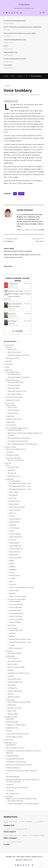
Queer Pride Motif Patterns (16, 613)
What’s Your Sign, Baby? (16, 648)
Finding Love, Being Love (13, 768)
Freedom (12, 531)
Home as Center (10, 403)
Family (6, 821)
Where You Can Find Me (14, 352)
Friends (7, 367)
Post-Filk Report (14, 240)
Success (12, 573)
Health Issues (9, 370)
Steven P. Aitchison (13, 316)
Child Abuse (10, 452)
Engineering (12, 525)
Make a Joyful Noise (15, 552)
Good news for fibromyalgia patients (15, 21)
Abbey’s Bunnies (14, 492)
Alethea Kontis (8, 299)
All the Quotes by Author (15, 653)
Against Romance (11, 745)
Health (11, 821)
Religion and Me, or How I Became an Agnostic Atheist (22, 799)
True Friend (12, 585)
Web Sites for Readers (14, 697)
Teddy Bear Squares (15, 576)
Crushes (7, 844)
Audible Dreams (12, 705)
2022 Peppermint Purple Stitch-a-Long (20, 489)
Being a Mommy (11, 405)
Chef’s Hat (12, 516)
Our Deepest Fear (13, 688)
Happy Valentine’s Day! (11, 52)
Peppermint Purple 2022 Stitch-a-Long (20, 642)
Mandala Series (13, 555)
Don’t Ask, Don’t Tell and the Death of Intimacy (19, 765)
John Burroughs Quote (15, 546)
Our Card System (11, 425)
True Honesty (10, 791)
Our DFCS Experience (14, 410)
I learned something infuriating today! (15, 40)
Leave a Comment (35, 95)
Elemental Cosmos (14, 522)
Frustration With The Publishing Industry (18, 734)
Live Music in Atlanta (13, 467)
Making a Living (12, 349)
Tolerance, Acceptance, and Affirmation (17, 788)
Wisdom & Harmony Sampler (17, 596)
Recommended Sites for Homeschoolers (19, 438)
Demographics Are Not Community (16, 762)
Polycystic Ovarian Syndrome (15, 397)
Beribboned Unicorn (15, 501)
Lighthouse (12, 636)
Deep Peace (12, 633)
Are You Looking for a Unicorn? (15, 748)
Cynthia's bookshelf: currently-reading (18, 279)
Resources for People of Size (16, 460)
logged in (15, 251)
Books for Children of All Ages (16, 667)
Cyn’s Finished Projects (14, 481)
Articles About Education (15, 430)
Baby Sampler (13, 498)
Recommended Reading (13, 777)
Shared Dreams (11, 700)
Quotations (10, 651)
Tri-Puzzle (12, 645)
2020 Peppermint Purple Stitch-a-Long (20, 483)
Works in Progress (13, 628)
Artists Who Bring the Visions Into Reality (19, 702)
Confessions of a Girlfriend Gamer (16, 725)
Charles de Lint (12, 309)
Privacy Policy (9, 740)
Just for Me (8, 463)
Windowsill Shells (14, 590)
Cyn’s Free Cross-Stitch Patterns (17, 599)
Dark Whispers (13, 321)
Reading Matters (11, 656)
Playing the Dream (13, 714)
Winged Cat (12, 593)
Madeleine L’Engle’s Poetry (15, 682)
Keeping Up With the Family (14, 419)
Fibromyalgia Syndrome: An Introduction (19, 377)
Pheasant (12, 564)
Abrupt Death (10, 719)
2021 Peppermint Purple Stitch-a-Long (20, 486)
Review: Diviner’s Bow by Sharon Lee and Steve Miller (20, 33)
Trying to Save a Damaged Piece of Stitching (22, 587)
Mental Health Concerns (13, 380)
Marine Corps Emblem (15, 558)
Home (16, 821)
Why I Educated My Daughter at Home (17, 428)
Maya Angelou (12, 685)
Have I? (6, 46)
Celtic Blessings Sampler (16, 630)
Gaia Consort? (34, 240)
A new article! (8, 65)
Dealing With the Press (13, 728)
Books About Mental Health (16, 382)
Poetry (8, 829)
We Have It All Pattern (15, 622)
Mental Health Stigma (14, 388)
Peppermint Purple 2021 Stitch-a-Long (20, 639)
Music (8, 86)
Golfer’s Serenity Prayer (16, 537)
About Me (9, 347)
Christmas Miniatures (15, 519)
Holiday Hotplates (14, 543)
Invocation (11, 676)
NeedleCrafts (10, 479)
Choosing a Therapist (14, 385)
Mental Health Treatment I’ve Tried (17, 391)
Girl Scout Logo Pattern (16, 607)
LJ (4, 86)
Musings (24, 835)
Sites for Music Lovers (14, 476)
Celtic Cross (13, 513)
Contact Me (8, 361)
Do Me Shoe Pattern (15, 601)
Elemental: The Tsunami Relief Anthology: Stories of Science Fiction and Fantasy (20, 294)
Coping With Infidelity (12, 756)
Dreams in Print (12, 711)
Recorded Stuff (12, 473)
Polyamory (29, 821)
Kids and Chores (12, 407)
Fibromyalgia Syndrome (13, 372)
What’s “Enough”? (10, 838)
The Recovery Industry (13, 455)
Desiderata (11, 670)
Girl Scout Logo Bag (15, 534)
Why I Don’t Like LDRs (13, 794)
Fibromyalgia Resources (14, 374)
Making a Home (11, 422)
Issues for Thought (10, 447)
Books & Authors (13, 664)
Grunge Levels (10, 416)
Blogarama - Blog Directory (24, 860)
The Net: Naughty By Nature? (15, 737)
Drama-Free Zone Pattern (16, 604)
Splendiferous (13, 570)
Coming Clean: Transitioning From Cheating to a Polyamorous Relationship (24, 752)
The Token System (13, 413)
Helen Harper (12, 323)
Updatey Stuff (9, 825)
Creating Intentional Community (15, 759)
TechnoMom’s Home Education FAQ (18, 441)
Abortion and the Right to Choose (16, 449)
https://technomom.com (27, 230)
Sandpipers (12, 567)
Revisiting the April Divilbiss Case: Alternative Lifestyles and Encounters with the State (23, 781)
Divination (9, 731)
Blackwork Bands (14, 504)
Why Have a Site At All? (13, 358)
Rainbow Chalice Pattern (16, 616)
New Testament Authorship (15, 801)
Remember (11, 694)
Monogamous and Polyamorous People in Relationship (22, 771)
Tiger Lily (12, 582)
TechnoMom (24, 4)
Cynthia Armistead (9, 95)
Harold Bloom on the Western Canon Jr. (19, 673)
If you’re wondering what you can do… (15, 59)
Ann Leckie (12, 286)
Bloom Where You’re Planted (17, 507)
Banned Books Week (12, 722)
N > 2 (8, 774)
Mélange (12, 561)
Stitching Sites (12, 625)
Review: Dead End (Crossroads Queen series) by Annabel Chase (23, 27)
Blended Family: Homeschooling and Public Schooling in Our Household (25, 434)
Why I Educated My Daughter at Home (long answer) (23, 444)
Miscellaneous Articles (11, 717)
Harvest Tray (13, 540)
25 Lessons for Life (13, 658)
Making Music (12, 470)
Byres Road (12, 314)
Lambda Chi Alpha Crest (16, 549)
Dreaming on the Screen (15, 708)
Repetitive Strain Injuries (13, 400)
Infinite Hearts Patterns (15, 610)
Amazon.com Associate (14, 661)
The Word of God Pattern (16, 619)
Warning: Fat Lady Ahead (14, 458)
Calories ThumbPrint (15, 510)
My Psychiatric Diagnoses (15, 394)
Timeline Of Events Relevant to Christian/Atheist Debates (23, 804)
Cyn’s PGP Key (9, 364)
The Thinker (12, 579)
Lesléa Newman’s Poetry (15, 679)
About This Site (9, 345)
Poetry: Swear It (10, 832)
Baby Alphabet (13, 495)
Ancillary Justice (13, 284)
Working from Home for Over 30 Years (19, 355)
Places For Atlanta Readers (15, 691)
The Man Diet (10, 785)
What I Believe (9, 797)
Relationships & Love (11, 743)
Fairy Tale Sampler (14, 528)
